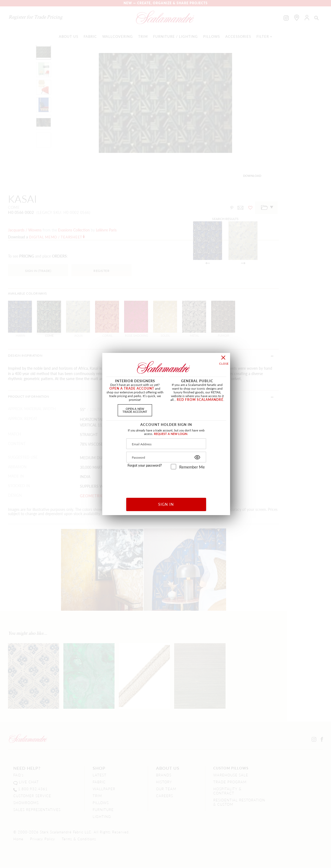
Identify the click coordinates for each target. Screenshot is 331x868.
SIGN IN (166, 504)
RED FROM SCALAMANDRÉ (200, 400)
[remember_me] (173, 467)
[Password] (166, 457)
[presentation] (166, 482)
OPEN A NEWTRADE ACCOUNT (135, 410)
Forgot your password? (145, 465)
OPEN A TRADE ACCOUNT (132, 388)
